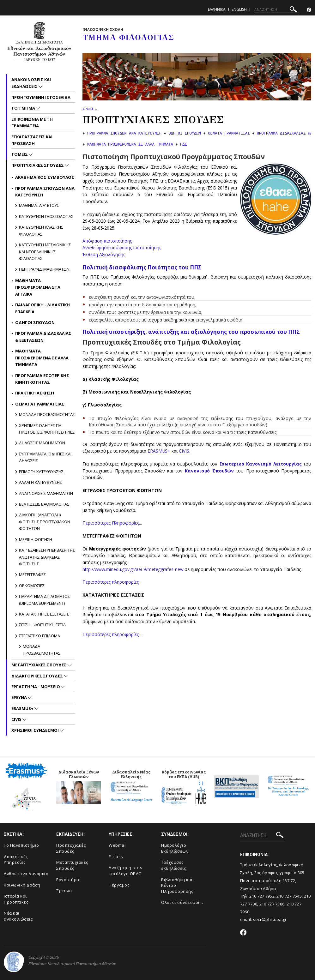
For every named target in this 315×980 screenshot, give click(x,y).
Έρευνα (64, 891)
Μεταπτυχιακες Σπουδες (39, 665)
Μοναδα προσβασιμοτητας (47, 414)
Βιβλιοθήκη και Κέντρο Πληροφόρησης (177, 885)
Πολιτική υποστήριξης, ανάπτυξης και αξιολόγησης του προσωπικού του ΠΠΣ (191, 332)
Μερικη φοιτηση (36, 539)
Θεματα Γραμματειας (40, 404)
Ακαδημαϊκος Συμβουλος (45, 177)
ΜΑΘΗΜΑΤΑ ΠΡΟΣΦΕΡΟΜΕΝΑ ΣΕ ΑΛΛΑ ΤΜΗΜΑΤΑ (130, 145)
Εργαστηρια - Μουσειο (36, 687)
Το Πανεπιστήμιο (21, 845)
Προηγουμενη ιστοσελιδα (41, 97)
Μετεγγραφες (32, 574)
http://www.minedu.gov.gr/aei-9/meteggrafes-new (133, 569)
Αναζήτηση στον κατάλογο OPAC (125, 871)
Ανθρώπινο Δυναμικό (26, 874)
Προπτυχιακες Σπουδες (38, 165)
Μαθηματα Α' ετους (39, 205)
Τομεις (20, 154)
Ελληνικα (217, 9)
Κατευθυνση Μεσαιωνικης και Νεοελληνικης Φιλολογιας (45, 252)
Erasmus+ (23, 708)
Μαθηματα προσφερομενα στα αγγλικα (38, 287)
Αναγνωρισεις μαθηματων (46, 493)
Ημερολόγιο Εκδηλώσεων (175, 848)
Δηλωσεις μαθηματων (42, 443)
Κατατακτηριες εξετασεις (44, 614)
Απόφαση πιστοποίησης (107, 241)
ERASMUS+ (160, 451)
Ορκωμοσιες (32, 586)
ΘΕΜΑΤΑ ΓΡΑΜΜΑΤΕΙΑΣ (229, 134)
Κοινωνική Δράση (22, 885)
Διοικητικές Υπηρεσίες (16, 860)
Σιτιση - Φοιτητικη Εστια (42, 625)
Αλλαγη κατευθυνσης (40, 482)
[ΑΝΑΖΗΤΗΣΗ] (277, 9)
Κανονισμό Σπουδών (209, 471)
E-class (116, 857)
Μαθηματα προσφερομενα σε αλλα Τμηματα (42, 358)
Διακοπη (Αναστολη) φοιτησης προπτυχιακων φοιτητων (45, 522)
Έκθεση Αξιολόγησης (104, 254)
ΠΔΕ (184, 145)
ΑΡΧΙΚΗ (88, 109)
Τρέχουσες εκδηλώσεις (173, 865)
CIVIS (184, 451)
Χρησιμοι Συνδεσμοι (36, 730)
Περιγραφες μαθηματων (44, 269)
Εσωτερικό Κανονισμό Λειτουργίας (260, 464)
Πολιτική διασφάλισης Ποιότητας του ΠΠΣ (142, 267)
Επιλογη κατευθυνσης (41, 472)
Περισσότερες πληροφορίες (111, 582)
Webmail (118, 845)
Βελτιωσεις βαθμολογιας (44, 504)
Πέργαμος (119, 885)
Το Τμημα (24, 108)
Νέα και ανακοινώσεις (18, 916)
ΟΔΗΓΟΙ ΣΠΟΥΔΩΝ (185, 134)
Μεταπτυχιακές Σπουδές (72, 865)
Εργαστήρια (68, 880)
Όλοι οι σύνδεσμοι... (182, 902)
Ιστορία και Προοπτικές (16, 899)
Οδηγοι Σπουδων (35, 322)
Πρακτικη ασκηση (35, 393)
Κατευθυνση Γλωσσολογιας (46, 216)
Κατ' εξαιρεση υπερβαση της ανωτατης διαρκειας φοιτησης (47, 557)
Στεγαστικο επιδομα (39, 636)
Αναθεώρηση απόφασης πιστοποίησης (122, 247)
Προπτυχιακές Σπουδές (71, 848)
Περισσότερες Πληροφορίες (111, 523)
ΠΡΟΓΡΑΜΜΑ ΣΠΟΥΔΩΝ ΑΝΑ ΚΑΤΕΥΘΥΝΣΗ (124, 134)
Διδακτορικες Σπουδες (38, 676)
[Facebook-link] (309, 10)
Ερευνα (20, 697)
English (239, 9)
